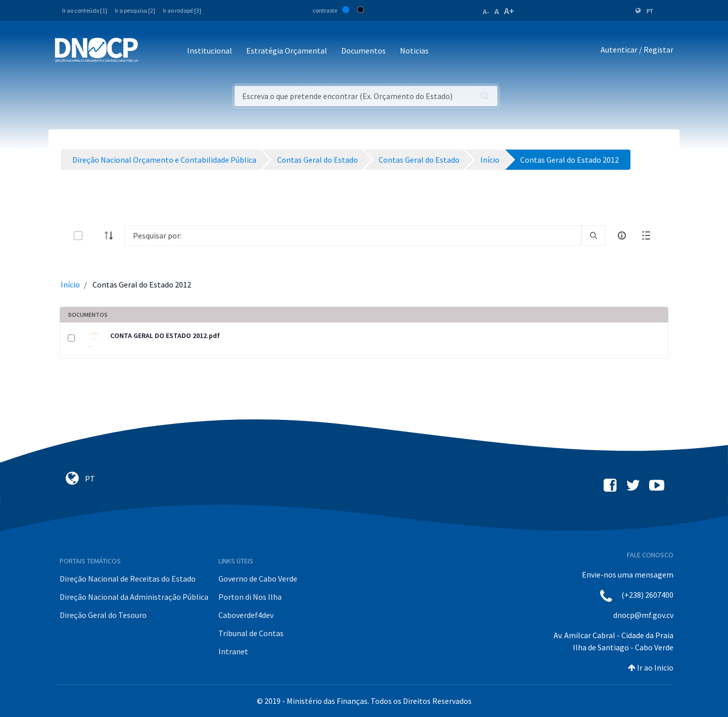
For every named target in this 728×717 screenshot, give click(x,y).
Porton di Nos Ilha (250, 597)
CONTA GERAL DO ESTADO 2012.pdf (165, 336)
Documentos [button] (363, 51)
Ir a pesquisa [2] (135, 10)
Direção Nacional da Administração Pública (134, 597)
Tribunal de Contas (251, 633)
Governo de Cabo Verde (258, 579)
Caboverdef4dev (246, 615)
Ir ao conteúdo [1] (85, 10)
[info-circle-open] (622, 235)
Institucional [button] (210, 51)
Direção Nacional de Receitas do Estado (128, 579)
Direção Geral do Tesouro (103, 615)
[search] (594, 235)
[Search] (353, 235)
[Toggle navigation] (151, 51)
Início (70, 284)
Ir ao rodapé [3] (182, 10)
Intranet (233, 651)
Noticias (414, 51)
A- (486, 12)
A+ (509, 11)
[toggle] (95, 236)
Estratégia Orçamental (287, 51)
